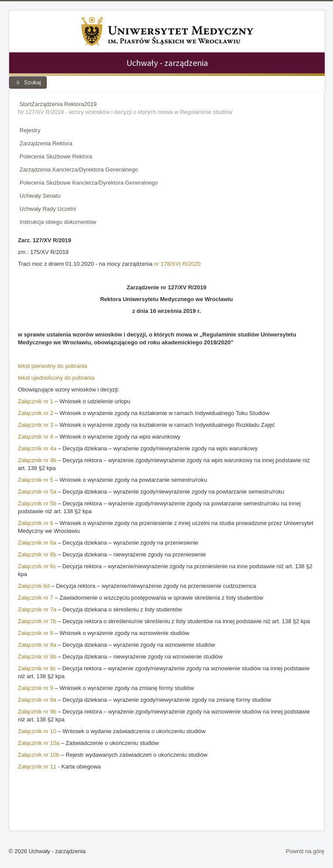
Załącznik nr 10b (39, 755)
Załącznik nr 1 (36, 401)
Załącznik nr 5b (37, 503)
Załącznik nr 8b (37, 657)
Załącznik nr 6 (36, 523)
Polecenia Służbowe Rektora (56, 156)
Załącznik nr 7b (37, 621)
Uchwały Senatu (40, 196)
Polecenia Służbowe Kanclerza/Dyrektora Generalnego (89, 183)
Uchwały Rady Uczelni (48, 209)
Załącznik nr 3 (36, 425)
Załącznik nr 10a (39, 743)
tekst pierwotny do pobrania (53, 366)
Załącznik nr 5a (37, 492)
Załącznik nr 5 (36, 480)
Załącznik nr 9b (37, 712)
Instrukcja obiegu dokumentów (58, 222)
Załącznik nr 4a (37, 448)
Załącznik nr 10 (37, 731)
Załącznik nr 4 (36, 437)
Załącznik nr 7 (36, 598)
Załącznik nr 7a (37, 609)
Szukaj (28, 82)
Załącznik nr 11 (37, 767)
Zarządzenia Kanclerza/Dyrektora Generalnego (79, 170)
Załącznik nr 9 (36, 688)
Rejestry (30, 130)
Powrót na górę (305, 851)
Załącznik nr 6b (37, 554)
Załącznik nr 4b (37, 460)
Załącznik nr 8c (37, 668)
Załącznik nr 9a (38, 700)
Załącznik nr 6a (37, 543)
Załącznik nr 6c (37, 566)
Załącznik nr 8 (36, 633)
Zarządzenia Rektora (46, 143)
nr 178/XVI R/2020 (177, 264)
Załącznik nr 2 (36, 413)
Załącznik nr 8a (37, 645)
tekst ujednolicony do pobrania (56, 378)
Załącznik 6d (34, 586)
